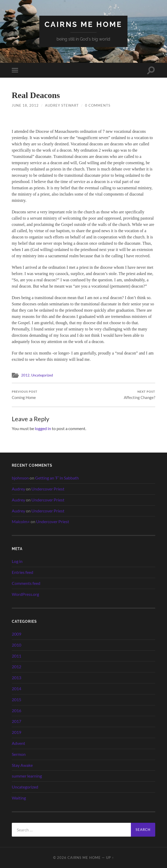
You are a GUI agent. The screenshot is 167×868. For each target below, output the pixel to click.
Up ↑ (110, 858)
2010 (16, 645)
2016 (16, 710)
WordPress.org (25, 594)
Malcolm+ (21, 522)
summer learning (27, 776)
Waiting (19, 798)
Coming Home (25, 395)
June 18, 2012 (25, 105)
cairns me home (83, 24)
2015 (16, 699)
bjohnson (20, 478)
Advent (18, 743)
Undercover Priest (48, 489)
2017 (16, 721)
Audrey (18, 489)
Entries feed (23, 572)
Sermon (19, 754)
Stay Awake (22, 765)
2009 (16, 634)
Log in (17, 561)
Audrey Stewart (62, 105)
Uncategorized (43, 375)
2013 (16, 678)
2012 (25, 375)
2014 (16, 689)
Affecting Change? (140, 395)
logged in (43, 429)
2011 (16, 656)
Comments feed (26, 583)
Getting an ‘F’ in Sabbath (57, 478)
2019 (16, 732)
